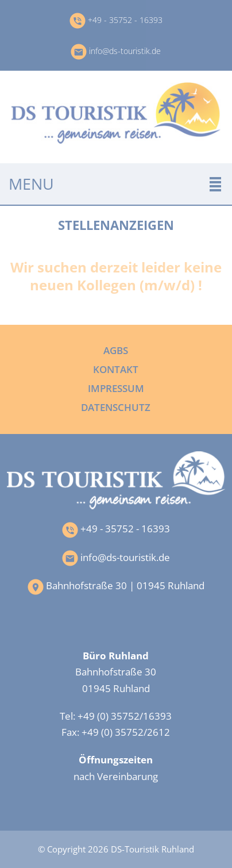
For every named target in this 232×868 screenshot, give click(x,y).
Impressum (116, 388)
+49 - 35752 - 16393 (116, 20)
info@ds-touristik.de (116, 51)
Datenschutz (116, 407)
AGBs (116, 350)
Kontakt (116, 369)
